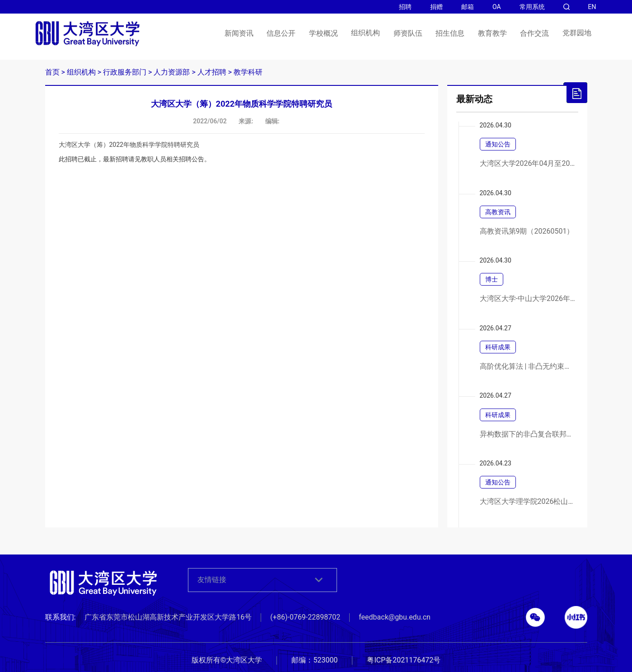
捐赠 (436, 7)
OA (497, 7)
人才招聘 (212, 72)
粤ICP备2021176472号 (404, 660)
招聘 (405, 7)
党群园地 (577, 33)
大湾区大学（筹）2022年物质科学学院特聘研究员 (129, 145)
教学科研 (248, 72)
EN (592, 7)
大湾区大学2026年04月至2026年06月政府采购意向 (528, 164)
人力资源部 (172, 72)
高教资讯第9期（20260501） (527, 231)
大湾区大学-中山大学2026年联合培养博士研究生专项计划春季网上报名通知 (528, 299)
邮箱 (468, 7)
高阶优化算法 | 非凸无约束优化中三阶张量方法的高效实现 (528, 367)
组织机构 (365, 33)
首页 (52, 72)
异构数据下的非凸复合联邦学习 (528, 434)
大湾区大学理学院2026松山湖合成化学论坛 (528, 502)
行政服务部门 (125, 72)
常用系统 (532, 7)
